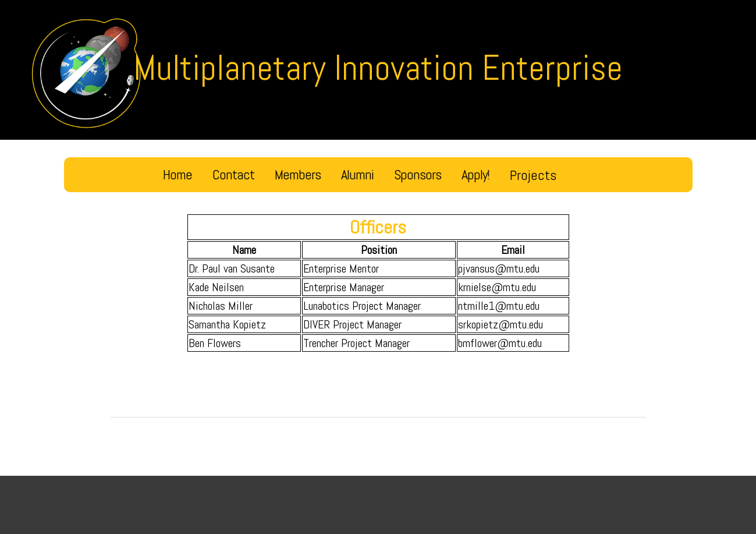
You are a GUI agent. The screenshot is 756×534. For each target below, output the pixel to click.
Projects (533, 175)
